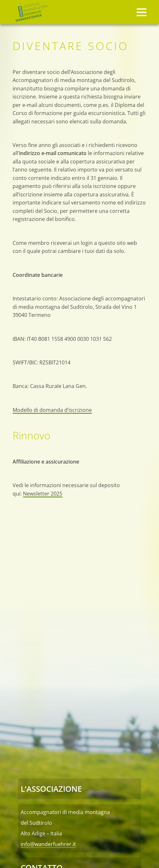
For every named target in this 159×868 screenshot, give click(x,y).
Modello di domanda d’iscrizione (52, 410)
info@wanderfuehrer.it (48, 844)
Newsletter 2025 (43, 493)
